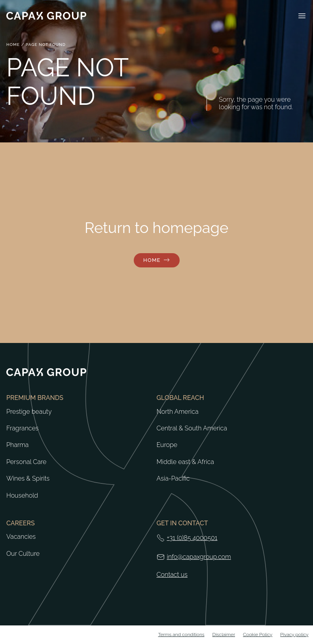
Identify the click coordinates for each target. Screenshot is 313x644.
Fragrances (23, 428)
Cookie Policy (258, 635)
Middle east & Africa (185, 462)
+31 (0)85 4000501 (192, 538)
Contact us (172, 575)
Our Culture (23, 554)
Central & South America (192, 428)
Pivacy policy (294, 635)
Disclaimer (224, 635)
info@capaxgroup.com (199, 557)
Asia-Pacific (173, 479)
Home (13, 45)
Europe (167, 445)
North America (178, 412)
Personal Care (26, 462)
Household (22, 496)
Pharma (17, 445)
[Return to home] (46, 16)
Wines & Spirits (28, 479)
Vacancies (21, 537)
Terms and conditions (181, 635)
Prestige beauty (29, 412)
